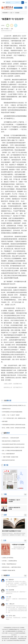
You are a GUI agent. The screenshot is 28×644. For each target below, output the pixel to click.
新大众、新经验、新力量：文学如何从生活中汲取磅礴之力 (15, 428)
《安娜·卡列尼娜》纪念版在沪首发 (10, 457)
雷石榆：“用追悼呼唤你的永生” (9, 564)
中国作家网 (5, 13)
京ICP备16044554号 (15, 628)
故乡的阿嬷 (11, 590)
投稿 (4, 2)
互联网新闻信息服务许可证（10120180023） (17, 629)
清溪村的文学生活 (6, 409)
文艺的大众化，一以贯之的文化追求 (11, 438)
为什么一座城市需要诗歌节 (8, 454)
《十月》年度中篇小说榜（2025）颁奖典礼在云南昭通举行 (15, 418)
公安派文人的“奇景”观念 (8, 558)
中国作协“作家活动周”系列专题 (14, 508)
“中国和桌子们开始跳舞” (18, 545)
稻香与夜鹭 (5, 421)
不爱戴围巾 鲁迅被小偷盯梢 (9, 570)
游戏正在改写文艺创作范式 (8, 460)
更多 (25, 494)
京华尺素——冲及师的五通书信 (9, 561)
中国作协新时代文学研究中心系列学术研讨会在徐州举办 (15, 425)
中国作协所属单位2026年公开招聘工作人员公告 (13, 447)
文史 (11, 13)
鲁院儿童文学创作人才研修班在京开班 (11, 441)
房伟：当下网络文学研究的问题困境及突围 (12, 451)
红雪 (10, 597)
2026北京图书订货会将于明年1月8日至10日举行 (13, 444)
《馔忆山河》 (12, 604)
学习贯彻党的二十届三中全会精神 (14, 501)
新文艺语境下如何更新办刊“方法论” (12, 531)
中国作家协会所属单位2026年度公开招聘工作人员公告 (15, 405)
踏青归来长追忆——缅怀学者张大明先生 (12, 567)
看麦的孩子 (11, 580)
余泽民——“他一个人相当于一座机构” (11, 415)
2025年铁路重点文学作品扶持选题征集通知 (12, 412)
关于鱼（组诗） (12, 616)
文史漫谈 (17, 13)
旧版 (26, 3)
